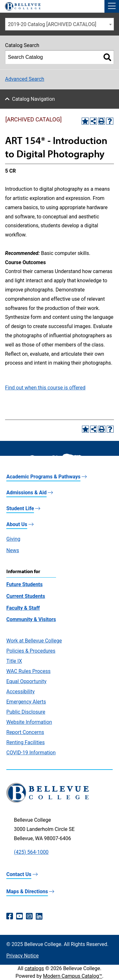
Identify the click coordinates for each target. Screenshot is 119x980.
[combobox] (59, 24)
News (13, 550)
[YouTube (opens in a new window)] (19, 916)
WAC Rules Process (28, 671)
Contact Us (19, 874)
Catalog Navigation (33, 99)
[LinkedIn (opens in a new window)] (39, 916)
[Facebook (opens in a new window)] (10, 916)
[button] (112, 6)
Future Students (25, 584)
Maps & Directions (27, 891)
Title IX (14, 661)
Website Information (29, 722)
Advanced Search (25, 79)
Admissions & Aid (26, 493)
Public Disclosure (26, 712)
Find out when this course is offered (45, 388)
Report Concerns (25, 732)
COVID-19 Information (31, 753)
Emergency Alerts (26, 702)
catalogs (34, 968)
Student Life (20, 508)
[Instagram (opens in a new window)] (29, 916)
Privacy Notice (22, 956)
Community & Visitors (31, 619)
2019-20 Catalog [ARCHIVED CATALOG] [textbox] (52, 24)
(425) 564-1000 (31, 852)
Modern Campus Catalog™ (73, 976)
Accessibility (21, 692)
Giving (13, 539)
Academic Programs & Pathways (43, 477)
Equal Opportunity (26, 681)
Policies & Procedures (31, 651)
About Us (17, 524)
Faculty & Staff (23, 608)
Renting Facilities (25, 742)
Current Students (26, 596)
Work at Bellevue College (34, 641)
